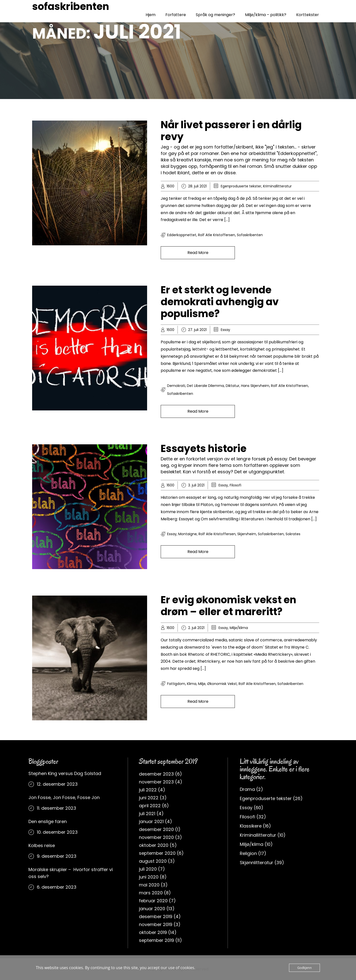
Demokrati (176, 386)
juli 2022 (148, 790)
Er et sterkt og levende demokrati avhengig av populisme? (220, 302)
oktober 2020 (154, 845)
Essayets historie (204, 449)
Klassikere (251, 826)
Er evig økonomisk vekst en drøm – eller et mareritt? (228, 606)
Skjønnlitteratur (256, 863)
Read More (198, 253)
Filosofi (235, 485)
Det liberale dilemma (205, 386)
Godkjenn (304, 968)
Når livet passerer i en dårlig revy (231, 131)
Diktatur (233, 386)
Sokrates (293, 534)
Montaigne (188, 534)
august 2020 (153, 861)
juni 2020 (149, 877)
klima (192, 684)
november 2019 (156, 924)
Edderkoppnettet (182, 235)
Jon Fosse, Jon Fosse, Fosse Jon (64, 797)
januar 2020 (152, 909)
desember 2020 (156, 829)
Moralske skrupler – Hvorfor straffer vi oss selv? (71, 873)
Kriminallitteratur (277, 186)
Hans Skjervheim (255, 386)
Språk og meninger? (215, 15)
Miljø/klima (239, 628)
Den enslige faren (48, 821)
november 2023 (156, 782)
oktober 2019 (153, 932)
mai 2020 (149, 885)
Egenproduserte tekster (241, 186)
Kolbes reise (42, 845)
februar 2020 (153, 901)
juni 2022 (149, 798)
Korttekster (308, 15)
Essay (225, 330)
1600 (170, 186)
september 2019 (156, 940)
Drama (247, 789)
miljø (202, 684)
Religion (248, 853)
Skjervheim (247, 534)
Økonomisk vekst (222, 684)
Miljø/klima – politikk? (266, 15)
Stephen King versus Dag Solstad (65, 773)
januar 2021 (151, 821)
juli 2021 (147, 814)
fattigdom (176, 684)
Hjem (151, 15)
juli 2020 (148, 869)
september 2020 (157, 853)
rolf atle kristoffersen (217, 235)
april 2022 (150, 806)
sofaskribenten (71, 6)
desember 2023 (156, 774)
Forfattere (176, 15)
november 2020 (156, 837)
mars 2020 (151, 893)
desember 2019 (156, 917)
